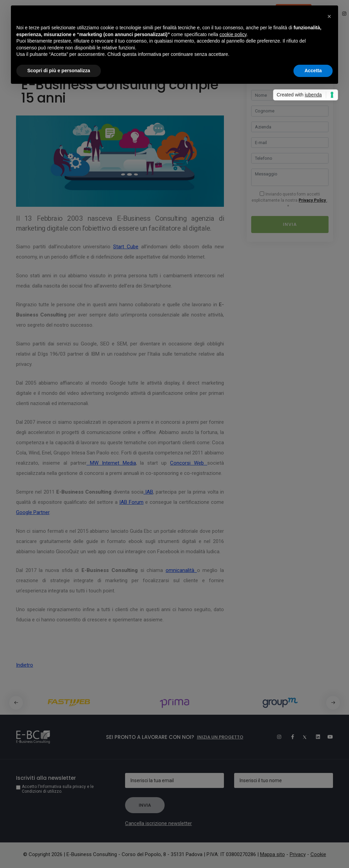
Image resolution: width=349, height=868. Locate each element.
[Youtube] (328, 737)
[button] (333, 703)
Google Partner (33, 512)
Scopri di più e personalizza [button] (59, 71)
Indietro (25, 665)
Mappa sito (272, 854)
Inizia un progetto (220, 737)
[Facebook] (289, 737)
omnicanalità (181, 570)
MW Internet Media (111, 463)
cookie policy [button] (233, 34)
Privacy (298, 854)
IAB (148, 492)
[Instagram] (276, 737)
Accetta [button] (313, 71)
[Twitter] (302, 737)
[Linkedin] (315, 737)
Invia (290, 224)
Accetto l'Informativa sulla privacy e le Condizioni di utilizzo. (58, 789)
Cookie (318, 854)
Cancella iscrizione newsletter (158, 823)
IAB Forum (131, 502)
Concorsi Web (189, 463)
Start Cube (126, 247)
